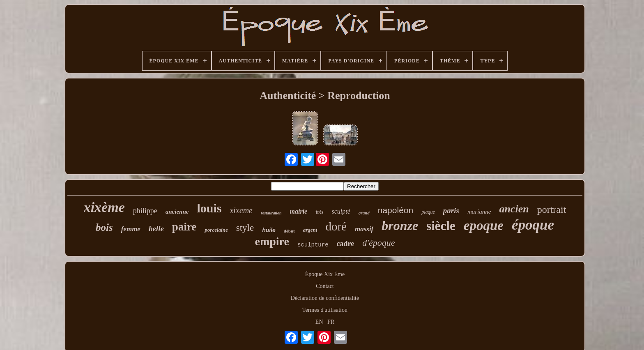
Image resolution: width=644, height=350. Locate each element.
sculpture (313, 245)
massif (364, 229)
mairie (299, 211)
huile (269, 230)
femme (131, 229)
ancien (514, 209)
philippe (145, 211)
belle (156, 229)
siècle (441, 226)
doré (336, 226)
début (289, 231)
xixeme (241, 210)
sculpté (341, 211)
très (319, 212)
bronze (400, 226)
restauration (271, 213)
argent (310, 230)
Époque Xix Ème (325, 274)
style (245, 228)
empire (272, 241)
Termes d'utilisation (325, 310)
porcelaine (216, 230)
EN (319, 322)
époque (533, 225)
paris (451, 211)
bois (104, 227)
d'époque (378, 243)
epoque (484, 226)
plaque (428, 212)
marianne (479, 212)
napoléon (396, 210)
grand (364, 213)
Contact (325, 286)
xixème (104, 207)
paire (184, 227)
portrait (552, 210)
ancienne (177, 212)
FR (331, 322)
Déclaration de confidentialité (325, 298)
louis (209, 208)
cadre (346, 244)
